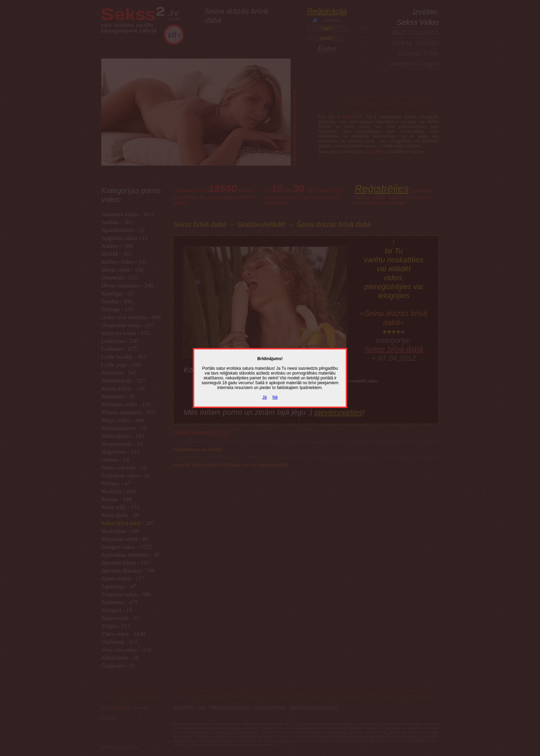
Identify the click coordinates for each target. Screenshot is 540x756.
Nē (275, 397)
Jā (265, 397)
